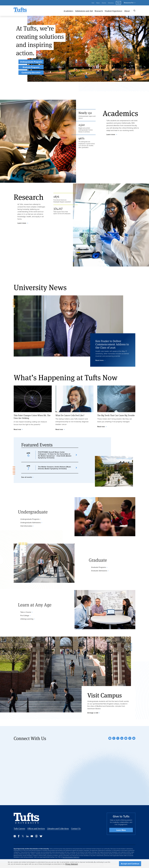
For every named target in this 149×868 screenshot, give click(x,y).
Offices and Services (36, 829)
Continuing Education (31, 73)
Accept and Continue (130, 864)
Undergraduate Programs (31, 62)
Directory (111, 3)
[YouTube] (126, 738)
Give (118, 3)
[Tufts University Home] (20, 11)
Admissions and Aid (84, 11)
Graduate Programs (31, 67)
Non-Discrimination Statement (71, 857)
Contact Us (76, 829)
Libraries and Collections (58, 829)
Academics (68, 11)
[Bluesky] (134, 738)
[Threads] (130, 738)
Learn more (111, 134)
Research (99, 11)
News (98, 3)
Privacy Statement (72, 864)
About (127, 11)
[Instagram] (110, 738)
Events (104, 3)
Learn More (121, 830)
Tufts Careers (19, 829)
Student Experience (114, 11)
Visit (93, 3)
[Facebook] (114, 738)
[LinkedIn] (122, 738)
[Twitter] (118, 738)
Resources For (129, 3)
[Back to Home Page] (26, 818)
